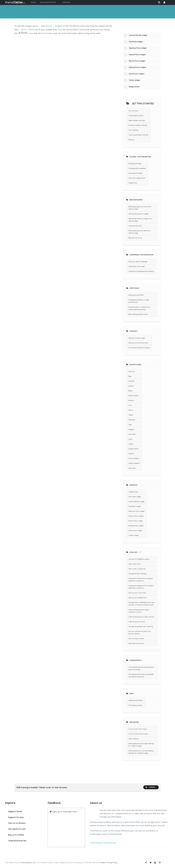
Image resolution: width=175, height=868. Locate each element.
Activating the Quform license (139, 348)
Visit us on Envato (17, 823)
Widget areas (134, 87)
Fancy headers (134, 458)
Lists (130, 405)
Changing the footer (136, 173)
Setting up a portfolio (136, 295)
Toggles (131, 429)
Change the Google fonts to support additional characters (141, 587)
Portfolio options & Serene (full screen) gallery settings (139, 308)
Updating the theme (136, 700)
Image (131, 444)
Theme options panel (136, 116)
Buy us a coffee (16, 835)
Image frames (134, 449)
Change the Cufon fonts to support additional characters (141, 580)
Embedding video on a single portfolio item (139, 301)
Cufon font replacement (137, 178)
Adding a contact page (137, 338)
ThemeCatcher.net (17, 841)
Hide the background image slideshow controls (139, 611)
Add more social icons (136, 643)
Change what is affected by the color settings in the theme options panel (142, 604)
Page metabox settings (137, 120)
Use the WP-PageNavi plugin (139, 559)
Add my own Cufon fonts (137, 593)
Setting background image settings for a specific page (141, 745)
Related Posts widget (137, 67)
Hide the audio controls (137, 622)
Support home (15, 811)
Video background (135, 226)
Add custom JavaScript (137, 569)
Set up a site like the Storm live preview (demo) (140, 632)
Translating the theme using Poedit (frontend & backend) (141, 675)
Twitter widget (134, 80)
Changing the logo (135, 163)
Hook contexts (134, 739)
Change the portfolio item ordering (141, 626)
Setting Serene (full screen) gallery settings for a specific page (141, 752)
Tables (131, 415)
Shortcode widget (135, 497)
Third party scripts (135, 705)
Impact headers (134, 463)
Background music (135, 238)
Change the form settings (138, 574)
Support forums (16, 817)
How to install (133, 111)
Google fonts (133, 183)
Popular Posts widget (137, 55)
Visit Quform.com (17, 829)
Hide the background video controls (141, 617)
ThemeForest (110, 843)
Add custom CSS (134, 564)
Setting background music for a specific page (140, 208)
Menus (131, 410)
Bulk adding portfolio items (138, 314)
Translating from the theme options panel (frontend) (141, 668)
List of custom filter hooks (138, 729)
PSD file (131, 140)
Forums (150, 787)
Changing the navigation (137, 168)
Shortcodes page (49, 33)
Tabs (130, 425)
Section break (133, 396)
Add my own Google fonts (138, 598)
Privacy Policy (112, 863)
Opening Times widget (138, 48)
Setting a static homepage (138, 262)
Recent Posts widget (137, 61)
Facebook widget (136, 42)
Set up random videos (136, 638)
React (103, 863)
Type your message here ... (65, 812)
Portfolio (131, 381)
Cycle (130, 439)
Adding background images (139, 214)
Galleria (131, 454)
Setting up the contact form (138, 343)
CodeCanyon (96, 843)
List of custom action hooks (138, 734)
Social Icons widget (137, 74)
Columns (132, 371)
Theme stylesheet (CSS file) (138, 135)
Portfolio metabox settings (138, 125)
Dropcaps (132, 420)
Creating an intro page (137, 266)
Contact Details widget (138, 35)
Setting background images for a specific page (140, 220)
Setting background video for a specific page (140, 232)
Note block (132, 468)
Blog (130, 376)
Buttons (131, 400)
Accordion (132, 434)
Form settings (133, 130)
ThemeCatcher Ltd (28, 863)
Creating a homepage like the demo (141, 271)
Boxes (130, 391)
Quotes (131, 386)
